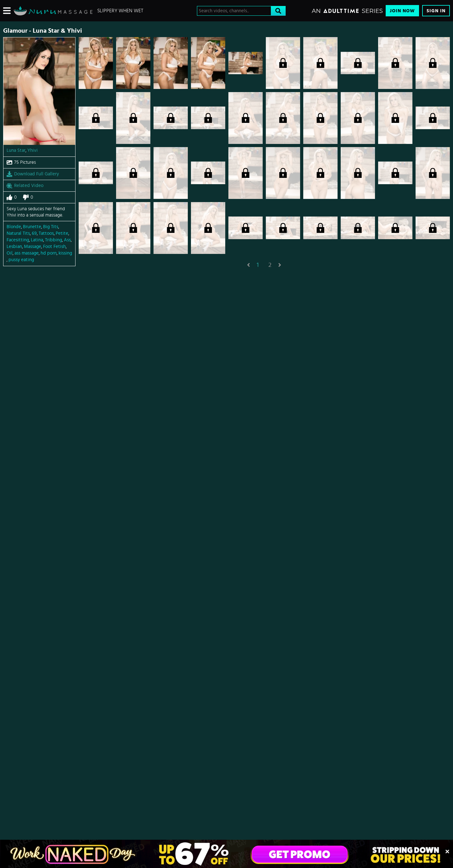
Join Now (402, 11)
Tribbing (53, 240)
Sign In (436, 11)
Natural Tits (18, 233)
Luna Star (16, 150)
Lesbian (14, 247)
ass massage (27, 253)
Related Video (25, 186)
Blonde (14, 227)
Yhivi (33, 150)
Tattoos (46, 233)
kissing (65, 253)
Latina (37, 240)
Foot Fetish (54, 247)
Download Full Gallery (33, 174)
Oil (10, 253)
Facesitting (18, 240)
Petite (62, 233)
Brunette (32, 227)
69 (34, 233)
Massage (33, 247)
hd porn (49, 253)
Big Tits (51, 227)
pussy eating (21, 260)
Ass (67, 240)
